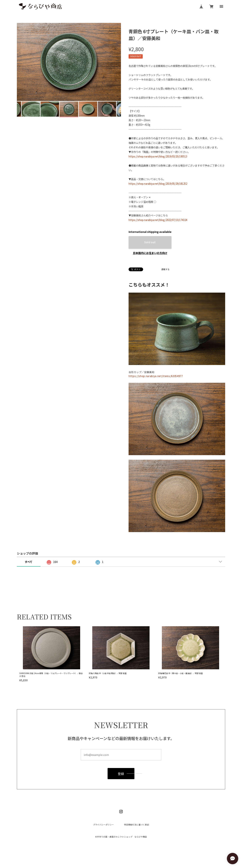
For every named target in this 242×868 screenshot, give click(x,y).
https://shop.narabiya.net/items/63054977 (156, 376)
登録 (121, 774)
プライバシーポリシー (103, 825)
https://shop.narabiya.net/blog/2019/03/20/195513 (158, 156)
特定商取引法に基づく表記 (137, 825)
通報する (165, 269)
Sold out (150, 242)
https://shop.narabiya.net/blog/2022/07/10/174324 (158, 220)
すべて (29, 562)
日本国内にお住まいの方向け (150, 253)
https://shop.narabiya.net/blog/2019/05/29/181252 (158, 184)
